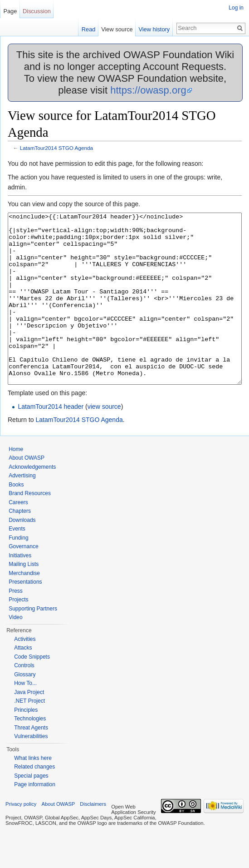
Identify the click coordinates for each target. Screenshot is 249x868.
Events (17, 563)
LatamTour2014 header (51, 441)
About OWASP (27, 492)
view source (104, 441)
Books (16, 519)
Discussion (37, 11)
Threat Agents (31, 762)
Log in (236, 8)
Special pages (31, 810)
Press (16, 625)
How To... (25, 717)
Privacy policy (21, 838)
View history (154, 29)
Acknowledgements (32, 501)
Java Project (29, 726)
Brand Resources (30, 527)
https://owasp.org (148, 90)
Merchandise (24, 607)
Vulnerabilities (31, 770)
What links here (33, 792)
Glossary (25, 709)
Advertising (22, 510)
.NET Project (29, 735)
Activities (25, 673)
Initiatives (20, 590)
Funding (18, 572)
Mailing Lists (24, 598)
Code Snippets (32, 691)
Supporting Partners (33, 643)
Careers (18, 536)
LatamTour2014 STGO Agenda (56, 148)
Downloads (22, 554)
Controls (24, 699)
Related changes (34, 801)
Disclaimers (93, 838)
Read (89, 29)
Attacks (23, 682)
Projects (18, 634)
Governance (23, 580)
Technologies (30, 753)
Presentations (25, 616)
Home (16, 483)
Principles (26, 744)
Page (10, 11)
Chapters (20, 545)
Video (15, 651)
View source (117, 29)
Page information (35, 818)
